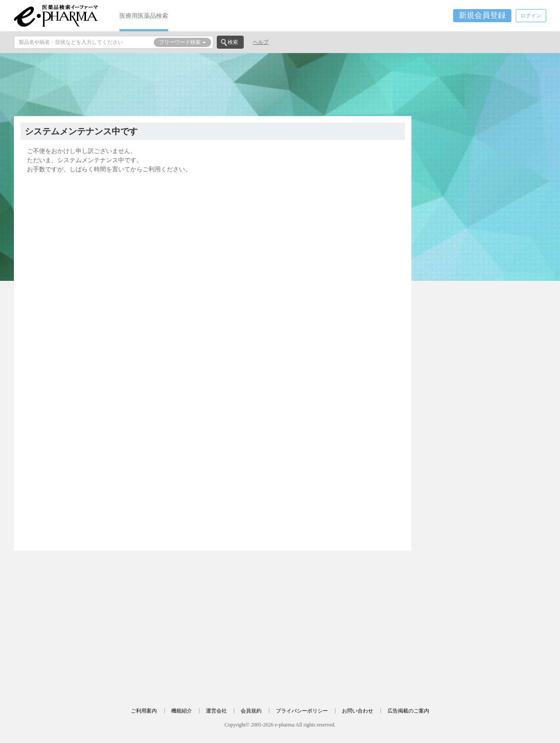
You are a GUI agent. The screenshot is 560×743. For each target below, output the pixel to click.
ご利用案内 (144, 711)
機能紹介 (182, 711)
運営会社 (216, 711)
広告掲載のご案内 (408, 711)
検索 (233, 42)
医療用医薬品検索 (144, 16)
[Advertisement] (280, 83)
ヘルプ (261, 42)
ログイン (531, 16)
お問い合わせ (358, 711)
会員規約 (251, 711)
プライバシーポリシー (302, 711)
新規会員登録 (482, 15)
